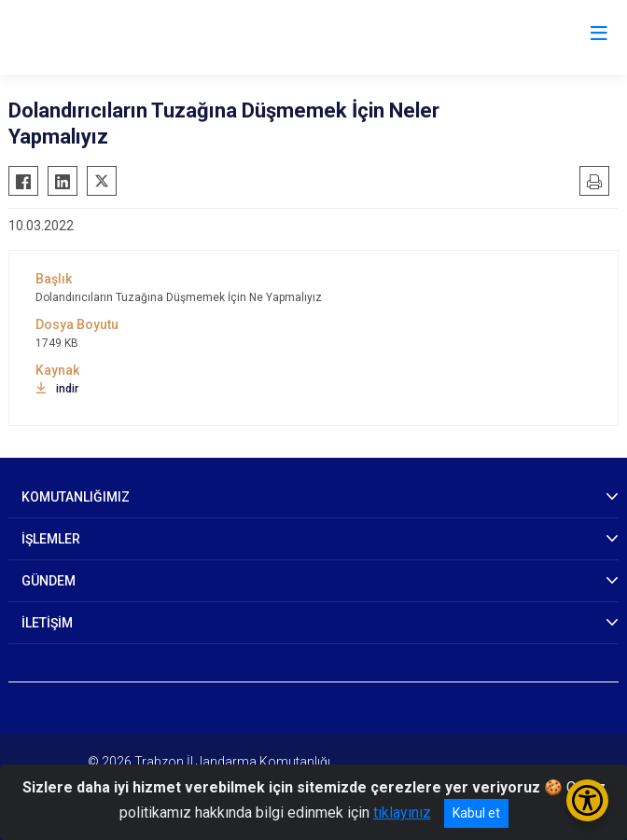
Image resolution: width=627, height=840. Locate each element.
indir (57, 389)
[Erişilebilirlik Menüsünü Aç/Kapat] (587, 800)
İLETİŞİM (47, 623)
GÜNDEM (49, 581)
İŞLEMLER (51, 539)
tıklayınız (402, 812)
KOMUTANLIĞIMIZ (76, 497)
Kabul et (476, 813)
